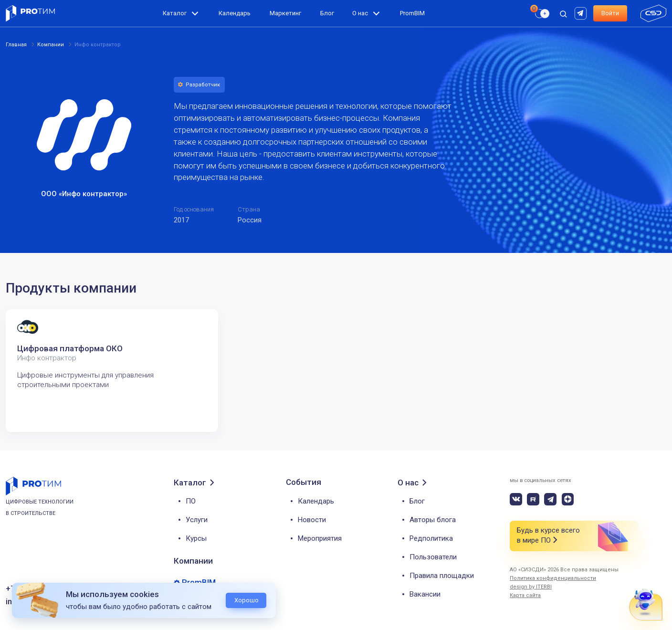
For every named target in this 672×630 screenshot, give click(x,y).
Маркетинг (285, 13)
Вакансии (425, 594)
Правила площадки (442, 576)
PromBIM (412, 13)
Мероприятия (320, 538)
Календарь (235, 13)
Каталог (175, 13)
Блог (327, 13)
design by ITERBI (531, 587)
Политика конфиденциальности (553, 578)
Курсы (196, 538)
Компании (193, 561)
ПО (191, 501)
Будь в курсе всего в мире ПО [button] (548, 536)
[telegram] (550, 499)
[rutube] (582, 13)
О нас (360, 13)
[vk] (516, 499)
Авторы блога (433, 520)
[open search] (563, 13)
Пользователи (433, 557)
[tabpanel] (112, 371)
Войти (610, 13)
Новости (312, 520)
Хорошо (247, 600)
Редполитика (431, 538)
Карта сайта (525, 595)
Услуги (197, 520)
